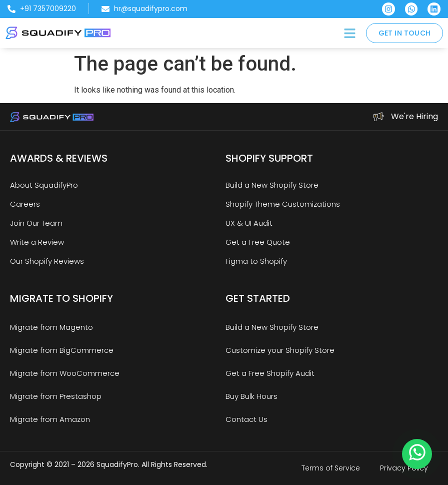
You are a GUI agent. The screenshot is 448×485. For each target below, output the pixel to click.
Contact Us (246, 419)
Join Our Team (36, 223)
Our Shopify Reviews (47, 261)
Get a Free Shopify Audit (270, 373)
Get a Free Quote (258, 242)
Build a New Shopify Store (272, 185)
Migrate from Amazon (50, 419)
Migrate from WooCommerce (65, 373)
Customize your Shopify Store (280, 350)
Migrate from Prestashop (56, 396)
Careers (25, 204)
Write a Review (37, 242)
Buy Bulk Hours (251, 396)
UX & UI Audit (249, 223)
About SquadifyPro (44, 185)
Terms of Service (331, 468)
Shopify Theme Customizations (283, 204)
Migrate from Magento (51, 327)
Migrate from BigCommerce (62, 350)
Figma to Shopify (256, 261)
